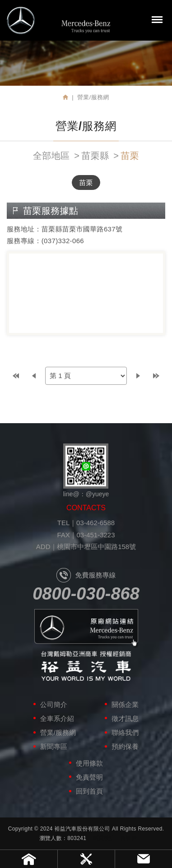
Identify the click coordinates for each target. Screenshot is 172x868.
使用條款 (89, 763)
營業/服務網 (58, 732)
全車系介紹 (57, 718)
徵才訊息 (125, 718)
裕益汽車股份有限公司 (59, 20)
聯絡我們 (125, 732)
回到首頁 (89, 791)
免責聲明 (89, 777)
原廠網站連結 (86, 629)
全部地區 (51, 156)
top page (16, 376)
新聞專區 (54, 746)
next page (138, 376)
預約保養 (125, 746)
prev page (34, 376)
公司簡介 (54, 704)
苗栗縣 (95, 156)
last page (156, 376)
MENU (157, 19)
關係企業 (125, 704)
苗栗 (130, 156)
